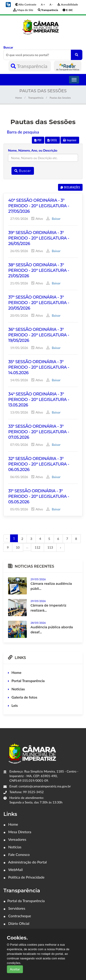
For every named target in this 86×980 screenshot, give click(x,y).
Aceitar (15, 969)
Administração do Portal (25, 862)
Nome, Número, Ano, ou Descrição (33, 150)
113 (50, 547)
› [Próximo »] (61, 547)
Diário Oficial (16, 923)
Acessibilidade (68, 4)
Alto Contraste (26, 4)
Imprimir (70, 140)
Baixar (53, 219)
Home (18, 98)
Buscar (43, 53)
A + (43, 4)
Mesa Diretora (17, 832)
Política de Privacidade (24, 877)
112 (37, 547)
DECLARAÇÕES (70, 187)
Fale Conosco (17, 854)
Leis (15, 705)
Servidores (14, 908)
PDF (38, 140)
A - (51, 4)
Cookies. (17, 938)
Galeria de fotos (24, 697)
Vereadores (15, 839)
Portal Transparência (28, 681)
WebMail (13, 870)
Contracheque (17, 916)
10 (18, 547)
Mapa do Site (23, 10)
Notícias (12, 847)
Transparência (30, 66)
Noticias (18, 689)
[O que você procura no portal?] (77, 55)
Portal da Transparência (24, 901)
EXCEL (52, 140)
